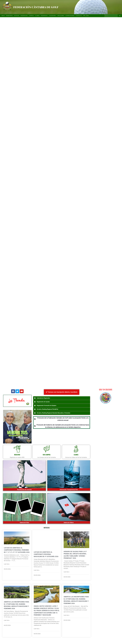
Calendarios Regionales (43, 398)
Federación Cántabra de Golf (36, 7)
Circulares (61, 16)
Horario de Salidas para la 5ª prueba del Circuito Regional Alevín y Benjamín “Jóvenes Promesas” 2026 (75, 555)
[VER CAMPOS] (47, 449)
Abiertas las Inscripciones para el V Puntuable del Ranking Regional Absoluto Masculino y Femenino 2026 (16, 605)
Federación (24, 16)
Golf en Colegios (106, 389)
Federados (44, 16)
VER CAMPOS (47, 455)
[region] (61, 38)
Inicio (3, 16)
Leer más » (7, 564)
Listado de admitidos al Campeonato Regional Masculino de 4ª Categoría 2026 (46, 554)
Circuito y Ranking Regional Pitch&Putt (47, 409)
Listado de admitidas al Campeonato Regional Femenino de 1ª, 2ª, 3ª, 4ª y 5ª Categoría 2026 (17, 550)
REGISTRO (17, 455)
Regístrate (9, 16)
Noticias (17, 16)
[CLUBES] (76, 449)
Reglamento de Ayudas (43, 402)
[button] (3, 38)
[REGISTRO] (17, 449)
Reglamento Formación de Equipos (46, 405)
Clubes (37, 16)
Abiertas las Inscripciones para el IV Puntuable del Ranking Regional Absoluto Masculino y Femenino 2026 (76, 600)
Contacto (79, 16)
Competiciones (70, 16)
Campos (31, 16)
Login (86, 16)
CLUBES (76, 455)
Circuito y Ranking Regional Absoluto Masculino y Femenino (53, 413)
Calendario (52, 16)
